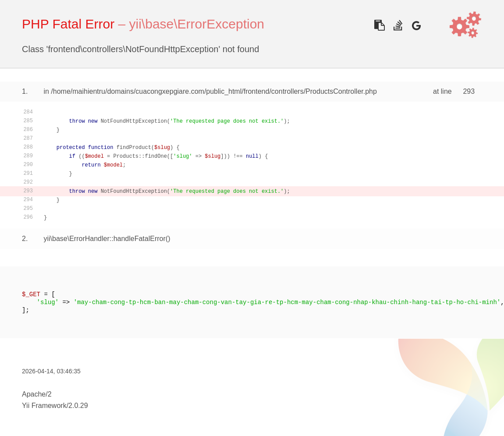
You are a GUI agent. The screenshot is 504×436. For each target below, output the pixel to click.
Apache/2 (37, 394)
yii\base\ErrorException (197, 24)
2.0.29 (78, 406)
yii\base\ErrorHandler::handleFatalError (104, 239)
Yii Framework (44, 406)
